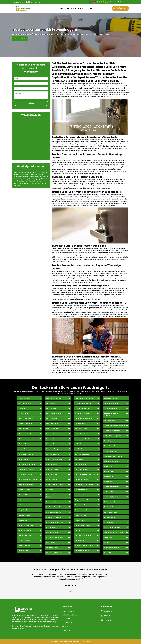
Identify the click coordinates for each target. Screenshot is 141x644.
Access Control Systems (25, 419)
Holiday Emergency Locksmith (85, 398)
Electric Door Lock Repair (55, 459)
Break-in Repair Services (26, 469)
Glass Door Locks (52, 548)
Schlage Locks (109, 492)
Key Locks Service (81, 429)
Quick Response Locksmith (113, 441)
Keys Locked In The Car (83, 439)
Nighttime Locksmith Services (85, 546)
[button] (68, 592)
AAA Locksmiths (23, 413)
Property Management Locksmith (115, 426)
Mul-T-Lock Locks (81, 541)
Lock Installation (80, 464)
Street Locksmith (109, 517)
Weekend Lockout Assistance (113, 532)
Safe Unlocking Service (111, 487)
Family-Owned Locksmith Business (54, 496)
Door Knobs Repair (52, 419)
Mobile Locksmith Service (83, 525)
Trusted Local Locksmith (112, 527)
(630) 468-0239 (120, 8)
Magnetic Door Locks (82, 500)
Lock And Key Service (82, 454)
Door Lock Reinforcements (55, 434)
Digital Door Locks (23, 551)
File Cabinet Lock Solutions (55, 507)
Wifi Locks (107, 543)
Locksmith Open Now (82, 495)
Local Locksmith (80, 449)
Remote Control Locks (111, 446)
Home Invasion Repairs (83, 408)
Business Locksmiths (24, 490)
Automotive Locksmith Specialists (28, 439)
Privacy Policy (66, 630)
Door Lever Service (52, 424)
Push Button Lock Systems (112, 436)
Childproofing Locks (24, 515)
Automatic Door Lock (24, 434)
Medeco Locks (80, 520)
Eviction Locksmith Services (55, 485)
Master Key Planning (82, 510)
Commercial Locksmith (25, 530)
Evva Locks (50, 490)
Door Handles (51, 403)
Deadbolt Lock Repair (25, 546)
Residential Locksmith (111, 461)
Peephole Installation (111, 408)
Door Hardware (51, 408)
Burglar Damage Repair (25, 485)
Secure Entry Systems (111, 497)
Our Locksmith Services (75, 8)
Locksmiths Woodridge (71, 642)
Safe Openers (108, 482)
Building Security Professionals (28, 480)
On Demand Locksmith (111, 398)
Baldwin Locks (22, 444)
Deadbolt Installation (24, 541)
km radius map (31, 138)
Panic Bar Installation (111, 403)
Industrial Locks (80, 424)
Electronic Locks (52, 464)
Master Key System (81, 515)
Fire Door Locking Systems (55, 522)
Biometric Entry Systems (25, 454)
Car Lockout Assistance (25, 500)
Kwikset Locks (80, 444)
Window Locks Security (111, 548)
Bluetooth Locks (23, 459)
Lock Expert (79, 459)
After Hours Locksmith (25, 424)
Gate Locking (51, 543)
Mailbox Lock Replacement (84, 505)
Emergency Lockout (53, 469)
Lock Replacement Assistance (85, 474)
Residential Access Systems (113, 456)
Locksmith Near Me (81, 490)
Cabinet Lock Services (25, 495)
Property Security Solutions (113, 431)
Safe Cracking (109, 476)
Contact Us (92, 8)
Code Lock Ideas (23, 520)
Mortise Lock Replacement (84, 535)
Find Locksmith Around (54, 512)
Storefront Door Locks (111, 512)
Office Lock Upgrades (82, 551)
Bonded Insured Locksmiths (27, 464)
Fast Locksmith (51, 502)
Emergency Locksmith (53, 474)
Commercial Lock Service (26, 525)
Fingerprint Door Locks (54, 517)
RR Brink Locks (109, 471)
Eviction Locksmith (52, 480)
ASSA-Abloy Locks (23, 429)
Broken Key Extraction (25, 474)
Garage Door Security (53, 532)
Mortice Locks (80, 530)
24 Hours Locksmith (24, 398)
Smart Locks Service (110, 507)
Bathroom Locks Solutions (26, 449)
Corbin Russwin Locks (25, 535)
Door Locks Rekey (52, 449)
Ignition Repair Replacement (84, 419)
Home (61, 8)
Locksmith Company (82, 480)
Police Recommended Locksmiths (111, 415)
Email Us (107, 616)
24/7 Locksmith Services (25, 403)
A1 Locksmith (22, 408)
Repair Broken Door (110, 451)
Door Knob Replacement (54, 413)
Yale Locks (107, 553)
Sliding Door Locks (110, 502)
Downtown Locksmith (53, 454)
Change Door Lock (24, 510)
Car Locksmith (22, 505)
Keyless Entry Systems (82, 434)
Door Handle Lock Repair (54, 398)
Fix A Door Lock (51, 527)
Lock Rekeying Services (83, 469)
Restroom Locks (109, 466)
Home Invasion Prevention (84, 403)
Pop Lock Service (109, 421)
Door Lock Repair (52, 439)
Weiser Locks (108, 537)
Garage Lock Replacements (55, 537)
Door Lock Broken (52, 429)
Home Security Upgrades (83, 413)
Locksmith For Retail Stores (84, 485)
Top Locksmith (109, 522)
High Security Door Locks (54, 553)
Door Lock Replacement (54, 444)
